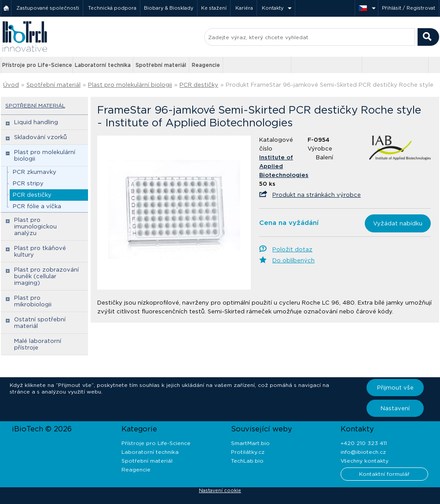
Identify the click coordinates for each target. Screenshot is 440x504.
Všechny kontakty (365, 461)
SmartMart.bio (250, 443)
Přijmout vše (395, 388)
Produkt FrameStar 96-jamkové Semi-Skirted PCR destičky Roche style (330, 85)
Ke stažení (214, 8)
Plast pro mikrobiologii (33, 301)
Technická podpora (112, 8)
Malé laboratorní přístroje (38, 344)
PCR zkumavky (35, 172)
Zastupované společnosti (48, 8)
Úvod (11, 85)
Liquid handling (36, 122)
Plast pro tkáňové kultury (40, 251)
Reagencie (206, 65)
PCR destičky (199, 85)
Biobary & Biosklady (169, 8)
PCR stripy (28, 183)
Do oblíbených (293, 260)
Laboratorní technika (103, 65)
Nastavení (395, 408)
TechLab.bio (247, 461)
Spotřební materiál (161, 65)
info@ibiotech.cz (363, 452)
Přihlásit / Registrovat (409, 8)
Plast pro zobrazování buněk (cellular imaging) (46, 276)
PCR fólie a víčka (37, 206)
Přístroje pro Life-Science (37, 65)
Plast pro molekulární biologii (130, 85)
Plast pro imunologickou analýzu (35, 226)
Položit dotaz (292, 249)
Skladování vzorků (40, 137)
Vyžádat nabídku (398, 223)
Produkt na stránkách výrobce (317, 195)
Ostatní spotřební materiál (40, 323)
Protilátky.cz (248, 452)
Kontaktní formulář (384, 474)
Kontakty (273, 8)
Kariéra (244, 8)
